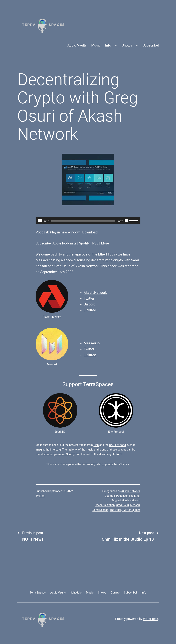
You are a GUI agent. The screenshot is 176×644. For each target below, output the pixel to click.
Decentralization (105, 505)
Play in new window (65, 232)
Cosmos (110, 496)
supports (108, 464)
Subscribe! (151, 45)
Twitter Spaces (131, 510)
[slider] (83, 221)
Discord (90, 304)
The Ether (135, 496)
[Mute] (126, 221)
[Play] (40, 221)
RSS (95, 243)
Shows (127, 45)
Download (90, 232)
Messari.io (92, 343)
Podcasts (122, 496)
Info (108, 45)
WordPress (150, 619)
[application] (88, 221)
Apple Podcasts (64, 243)
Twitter (89, 298)
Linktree (90, 310)
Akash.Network (95, 293)
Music (96, 45)
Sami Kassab (100, 510)
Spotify (84, 243)
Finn (96, 445)
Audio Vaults (77, 45)
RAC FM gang (117, 445)
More (105, 243)
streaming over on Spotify (59, 454)
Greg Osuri (62, 266)
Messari (42, 260)
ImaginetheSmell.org (48, 450)
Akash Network (131, 491)
